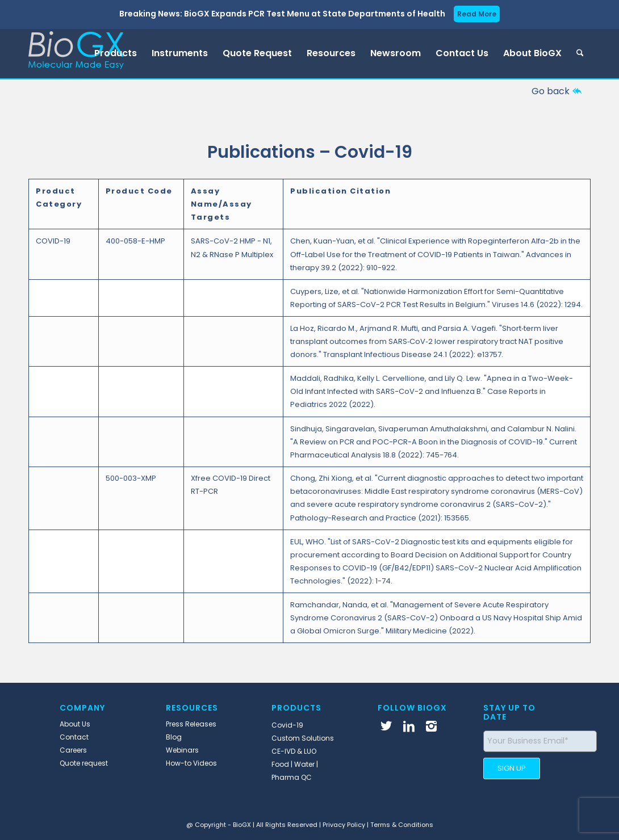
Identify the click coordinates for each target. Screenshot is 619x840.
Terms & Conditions (402, 825)
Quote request (84, 763)
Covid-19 (287, 725)
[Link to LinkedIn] (409, 726)
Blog (174, 737)
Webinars (182, 750)
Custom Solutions (303, 738)
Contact (74, 737)
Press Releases (191, 724)
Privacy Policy (344, 825)
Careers (73, 750)
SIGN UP (512, 768)
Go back (551, 91)
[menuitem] (116, 53)
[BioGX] (76, 53)
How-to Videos (191, 763)
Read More (477, 14)
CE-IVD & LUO (294, 751)
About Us (75, 724)
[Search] (580, 53)
